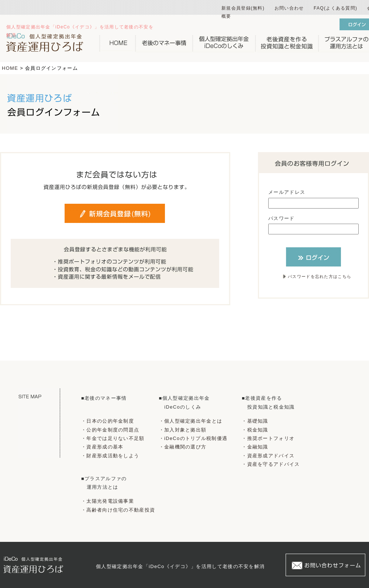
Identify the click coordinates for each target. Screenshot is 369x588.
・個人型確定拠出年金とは (191, 421)
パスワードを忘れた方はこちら (320, 276)
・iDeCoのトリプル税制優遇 (193, 438)
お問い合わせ (289, 8)
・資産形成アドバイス (268, 456)
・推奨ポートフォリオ (268, 438)
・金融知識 (255, 447)
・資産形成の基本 (102, 447)
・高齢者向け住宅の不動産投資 (118, 510)
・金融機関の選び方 (183, 447)
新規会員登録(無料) (243, 8)
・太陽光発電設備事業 (108, 501)
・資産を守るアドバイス (271, 464)
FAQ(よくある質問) (335, 8)
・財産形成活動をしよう (110, 456)
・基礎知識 (255, 421)
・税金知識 (255, 430)
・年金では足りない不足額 (113, 438)
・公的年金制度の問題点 (110, 430)
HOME (10, 68)
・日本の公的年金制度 (108, 421)
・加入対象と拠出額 (183, 430)
